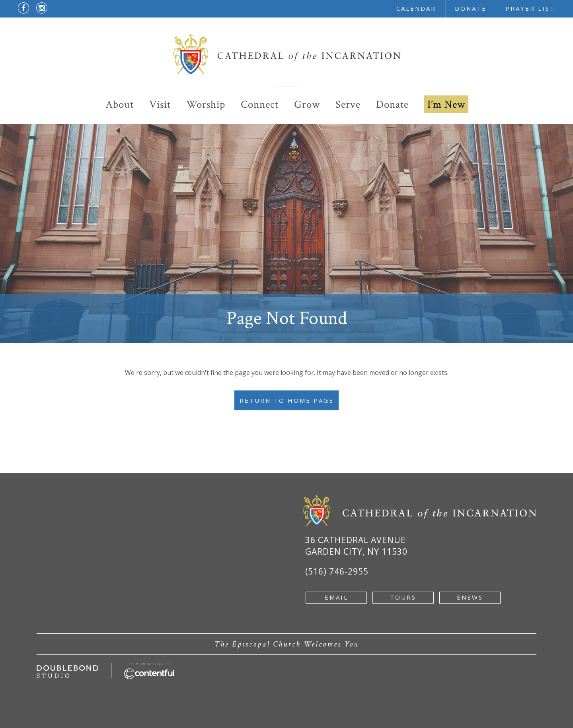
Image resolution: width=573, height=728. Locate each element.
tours (403, 597)
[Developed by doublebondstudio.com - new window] (67, 670)
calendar (416, 8)
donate (471, 8)
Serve (348, 104)
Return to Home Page (287, 400)
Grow (307, 104)
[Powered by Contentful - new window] (149, 667)
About (120, 104)
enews (470, 597)
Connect (260, 104)
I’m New (446, 104)
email (336, 597)
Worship (206, 104)
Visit (160, 104)
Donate (392, 104)
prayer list (530, 8)
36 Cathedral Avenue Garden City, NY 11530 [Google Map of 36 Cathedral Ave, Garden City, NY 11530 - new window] (356, 546)
